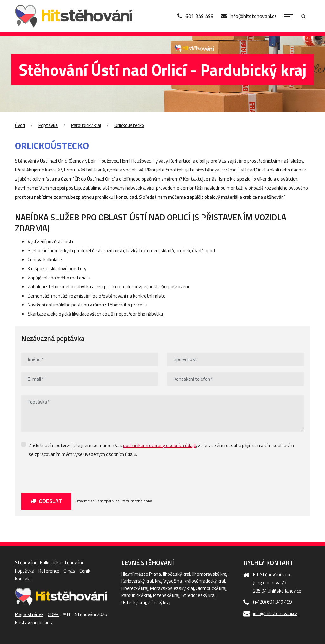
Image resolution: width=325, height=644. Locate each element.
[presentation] (70, 474)
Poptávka (48, 125)
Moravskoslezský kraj (172, 588)
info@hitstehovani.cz (275, 613)
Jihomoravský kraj (210, 574)
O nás (69, 571)
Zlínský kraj (159, 603)
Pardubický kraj (86, 125)
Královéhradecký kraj (204, 581)
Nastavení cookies (33, 623)
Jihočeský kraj (176, 574)
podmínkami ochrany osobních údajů (160, 445)
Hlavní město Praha (141, 574)
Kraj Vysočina (168, 581)
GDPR (53, 614)
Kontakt (23, 579)
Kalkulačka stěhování (61, 563)
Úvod (20, 125)
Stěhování (25, 563)
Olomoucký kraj (211, 588)
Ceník (85, 571)
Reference (49, 571)
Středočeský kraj (198, 595)
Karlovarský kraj (137, 581)
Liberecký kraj (135, 588)
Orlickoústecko (129, 125)
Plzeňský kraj (166, 595)
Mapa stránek (29, 614)
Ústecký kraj (134, 603)
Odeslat (46, 501)
